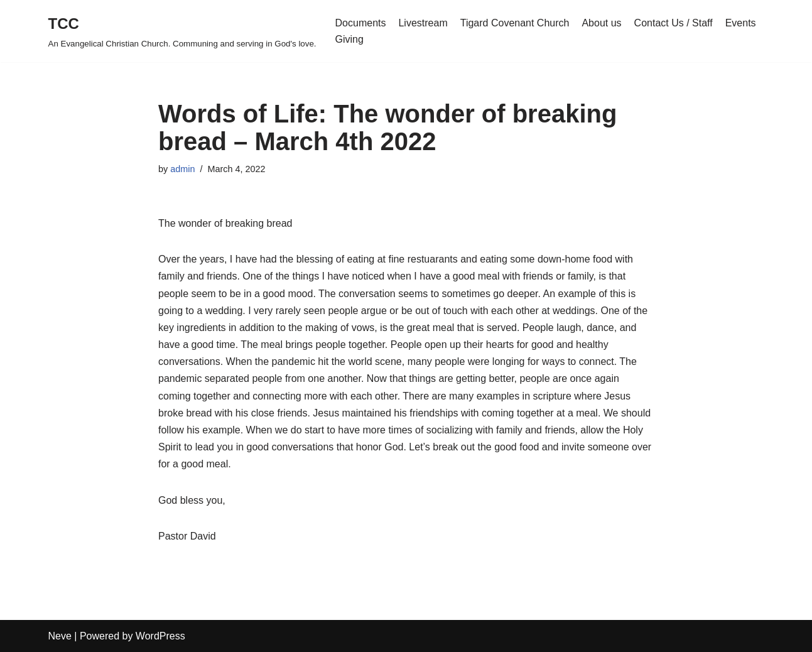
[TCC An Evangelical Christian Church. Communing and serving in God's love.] (182, 31)
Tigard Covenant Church (515, 23)
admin (182, 169)
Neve (60, 636)
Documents (361, 23)
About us (601, 23)
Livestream (423, 23)
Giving (349, 39)
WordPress (160, 636)
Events (741, 23)
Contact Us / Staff (674, 23)
